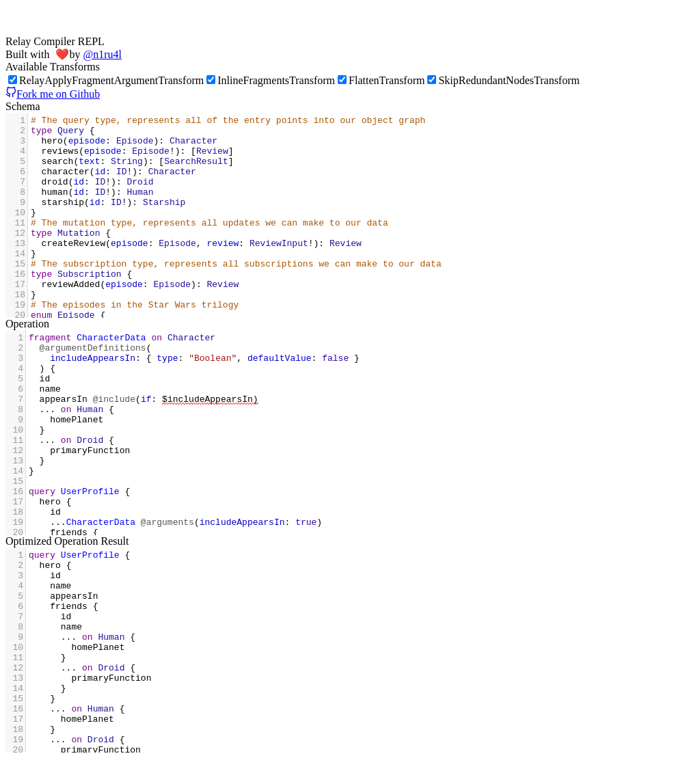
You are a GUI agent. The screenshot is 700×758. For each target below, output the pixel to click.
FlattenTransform (381, 80)
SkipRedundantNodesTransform (503, 80)
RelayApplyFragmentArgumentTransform (106, 80)
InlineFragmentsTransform (271, 80)
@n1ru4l (102, 54)
